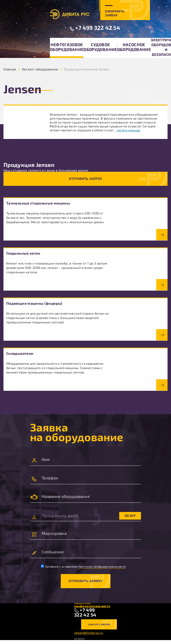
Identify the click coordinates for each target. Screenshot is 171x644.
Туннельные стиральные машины (38, 203)
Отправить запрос (86, 179)
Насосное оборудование (134, 47)
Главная (10, 69)
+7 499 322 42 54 (98, 28)
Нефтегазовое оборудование (67, 47)
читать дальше (128, 130)
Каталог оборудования (40, 69)
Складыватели (20, 353)
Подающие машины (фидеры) (34, 303)
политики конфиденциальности (102, 566)
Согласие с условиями (83, 566)
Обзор (130, 516)
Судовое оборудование (100, 47)
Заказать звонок (99, 624)
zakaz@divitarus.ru (89, 633)
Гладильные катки (23, 253)
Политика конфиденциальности (92, 604)
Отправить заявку (85, 581)
